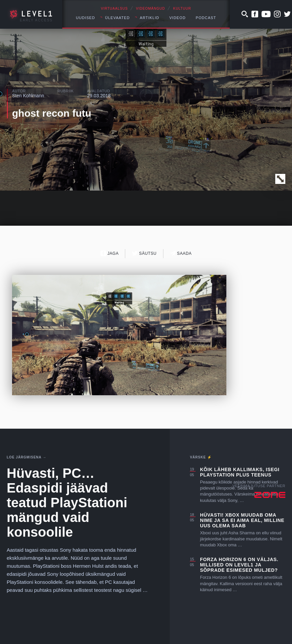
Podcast (206, 18)
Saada (181, 253)
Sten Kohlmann (28, 96)
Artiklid (150, 18)
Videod (178, 18)
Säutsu (144, 253)
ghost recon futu (52, 113)
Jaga (110, 253)
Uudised (86, 18)
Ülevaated (118, 18)
